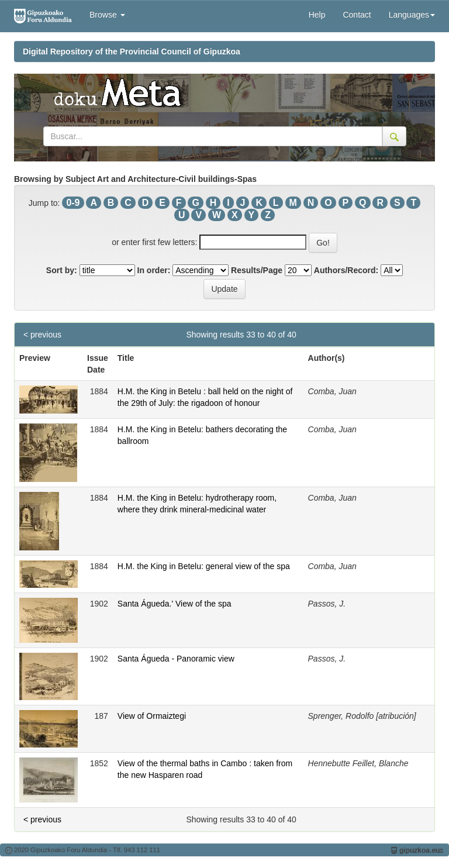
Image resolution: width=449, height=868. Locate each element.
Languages (412, 15)
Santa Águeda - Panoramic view (176, 659)
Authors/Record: (346, 270)
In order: (154, 270)
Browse (107, 15)
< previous (42, 335)
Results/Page (257, 270)
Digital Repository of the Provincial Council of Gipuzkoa (132, 51)
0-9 (73, 203)
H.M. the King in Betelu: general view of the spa (204, 566)
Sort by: (62, 270)
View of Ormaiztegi (152, 716)
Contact (357, 15)
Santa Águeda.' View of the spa (175, 604)
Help (317, 15)
